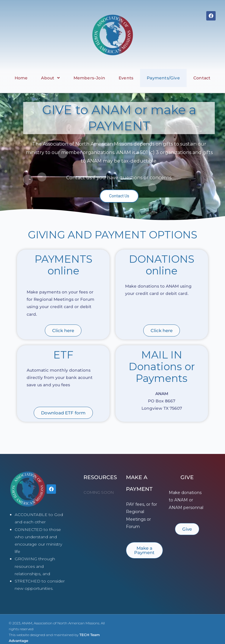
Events (126, 78)
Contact (202, 78)
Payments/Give (163, 78)
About (50, 78)
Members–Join (89, 78)
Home (21, 78)
